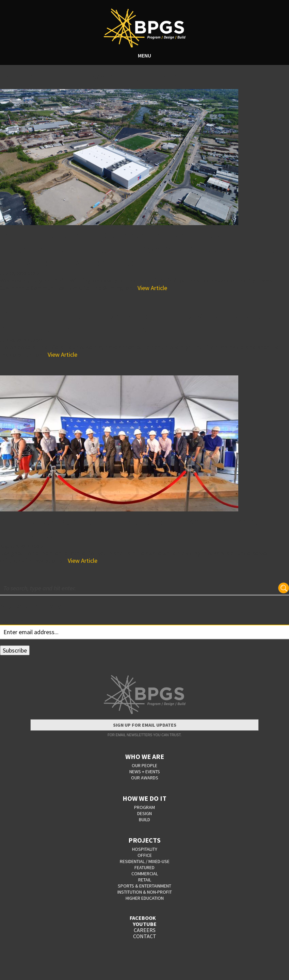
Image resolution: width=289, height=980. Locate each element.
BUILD (144, 820)
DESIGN (144, 813)
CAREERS (145, 930)
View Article (152, 288)
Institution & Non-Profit (145, 892)
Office (145, 855)
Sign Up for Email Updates (145, 725)
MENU (144, 55)
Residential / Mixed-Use (145, 861)
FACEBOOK (143, 918)
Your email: (14, 621)
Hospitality (145, 849)
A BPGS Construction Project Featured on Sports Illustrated (129, 528)
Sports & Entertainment (144, 886)
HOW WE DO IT (144, 798)
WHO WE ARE (145, 756)
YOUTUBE (145, 924)
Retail (145, 880)
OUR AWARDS (145, 778)
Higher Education (145, 898)
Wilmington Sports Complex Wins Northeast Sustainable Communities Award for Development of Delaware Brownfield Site (141, 249)
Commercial (145, 874)
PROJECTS (144, 840)
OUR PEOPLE (144, 765)
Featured (144, 867)
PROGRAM (144, 807)
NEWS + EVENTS (145, 772)
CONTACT (145, 936)
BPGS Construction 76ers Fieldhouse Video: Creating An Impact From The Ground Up (140, 322)
